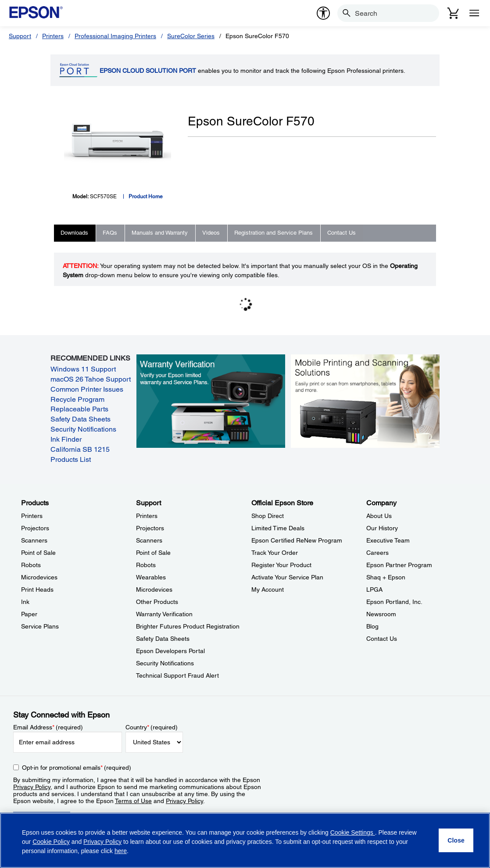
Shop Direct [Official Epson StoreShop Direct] (268, 516)
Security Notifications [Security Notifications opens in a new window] (83, 429)
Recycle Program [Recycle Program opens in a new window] (77, 399)
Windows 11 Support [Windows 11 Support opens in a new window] (83, 369)
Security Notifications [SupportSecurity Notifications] (165, 663)
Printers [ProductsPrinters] (32, 516)
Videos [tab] (211, 233)
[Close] (456, 840)
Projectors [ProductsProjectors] (35, 528)
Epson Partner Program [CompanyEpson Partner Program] (399, 565)
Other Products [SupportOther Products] (157, 602)
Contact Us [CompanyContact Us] (382, 639)
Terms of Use (133, 801)
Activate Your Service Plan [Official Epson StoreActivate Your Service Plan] (287, 577)
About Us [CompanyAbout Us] (379, 516)
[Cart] (453, 13)
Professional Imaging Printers (115, 36)
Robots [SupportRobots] (146, 565)
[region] (245, 840)
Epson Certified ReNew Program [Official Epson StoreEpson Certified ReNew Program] (297, 540)
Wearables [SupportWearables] (151, 577)
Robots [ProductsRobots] (31, 565)
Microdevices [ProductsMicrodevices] (39, 577)
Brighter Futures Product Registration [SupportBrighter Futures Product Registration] (188, 626)
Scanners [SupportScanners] (149, 540)
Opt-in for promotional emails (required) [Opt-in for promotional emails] (77, 768)
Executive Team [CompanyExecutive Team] (388, 540)
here (121, 851)
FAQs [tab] (110, 233)
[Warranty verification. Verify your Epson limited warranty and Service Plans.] (211, 401)
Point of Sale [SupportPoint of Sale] (153, 553)
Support (20, 36)
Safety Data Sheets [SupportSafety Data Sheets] (163, 639)
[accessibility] (323, 13)
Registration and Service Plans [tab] (274, 233)
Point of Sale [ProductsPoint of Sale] (38, 553)
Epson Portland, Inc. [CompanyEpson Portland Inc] (394, 602)
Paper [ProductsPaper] (29, 614)
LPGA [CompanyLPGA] (374, 589)
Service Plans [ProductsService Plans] (40, 626)
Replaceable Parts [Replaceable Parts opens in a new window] (79, 409)
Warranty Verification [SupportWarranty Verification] (164, 614)
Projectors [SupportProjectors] (150, 528)
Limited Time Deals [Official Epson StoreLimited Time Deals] (278, 528)
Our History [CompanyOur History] (382, 528)
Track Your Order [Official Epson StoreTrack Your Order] (275, 553)
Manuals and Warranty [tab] (160, 233)
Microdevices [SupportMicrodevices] (154, 589)
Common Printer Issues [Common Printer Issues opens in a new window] (87, 389)
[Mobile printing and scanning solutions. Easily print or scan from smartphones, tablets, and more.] (365, 401)
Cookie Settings (353, 832)
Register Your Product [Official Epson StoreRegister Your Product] (281, 565)
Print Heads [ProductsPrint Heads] (37, 589)
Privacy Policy (32, 787)
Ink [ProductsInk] (25, 602)
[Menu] (474, 13)
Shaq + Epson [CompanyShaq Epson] (386, 577)
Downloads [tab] (74, 233)
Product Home (146, 196)
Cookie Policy (51, 842)
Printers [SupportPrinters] (147, 516)
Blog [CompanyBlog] (372, 626)
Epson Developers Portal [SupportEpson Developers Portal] (170, 651)
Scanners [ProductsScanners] (34, 540)
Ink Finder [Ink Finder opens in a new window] (66, 439)
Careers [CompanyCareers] (377, 553)
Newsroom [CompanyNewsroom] (381, 614)
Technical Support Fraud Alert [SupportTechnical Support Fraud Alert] (177, 675)
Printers (53, 36)
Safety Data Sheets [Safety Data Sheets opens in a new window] (80, 419)
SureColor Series (191, 36)
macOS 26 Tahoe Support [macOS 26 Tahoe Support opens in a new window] (91, 379)
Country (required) (152, 727)
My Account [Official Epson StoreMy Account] (268, 589)
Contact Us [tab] (342, 233)
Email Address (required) (48, 727)
